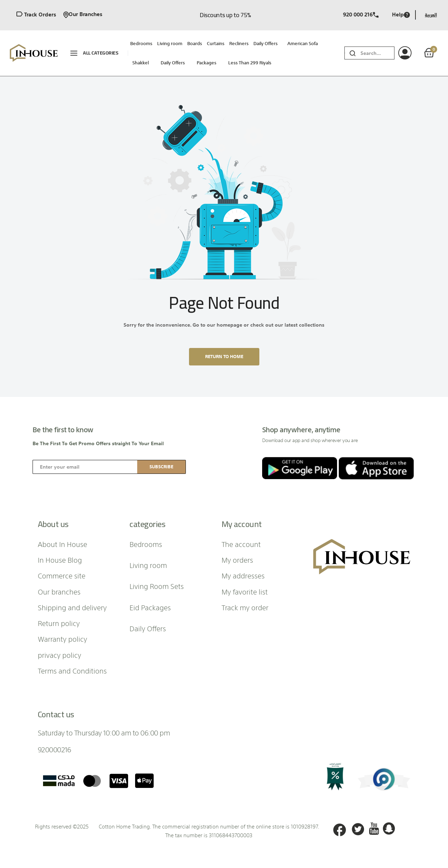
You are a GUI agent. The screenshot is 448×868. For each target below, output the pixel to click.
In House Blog (60, 560)
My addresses (243, 575)
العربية (431, 15)
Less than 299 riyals (250, 63)
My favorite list (245, 591)
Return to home (224, 357)
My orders (237, 560)
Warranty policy (62, 639)
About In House (62, 544)
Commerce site (62, 575)
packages (206, 63)
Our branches (83, 15)
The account (241, 544)
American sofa (303, 44)
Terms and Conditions (72, 670)
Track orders (36, 15)
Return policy (59, 623)
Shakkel (141, 63)
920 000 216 (361, 15)
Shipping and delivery (72, 607)
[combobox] (377, 53)
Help (401, 15)
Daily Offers (173, 63)
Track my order (245, 607)
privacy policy (59, 655)
